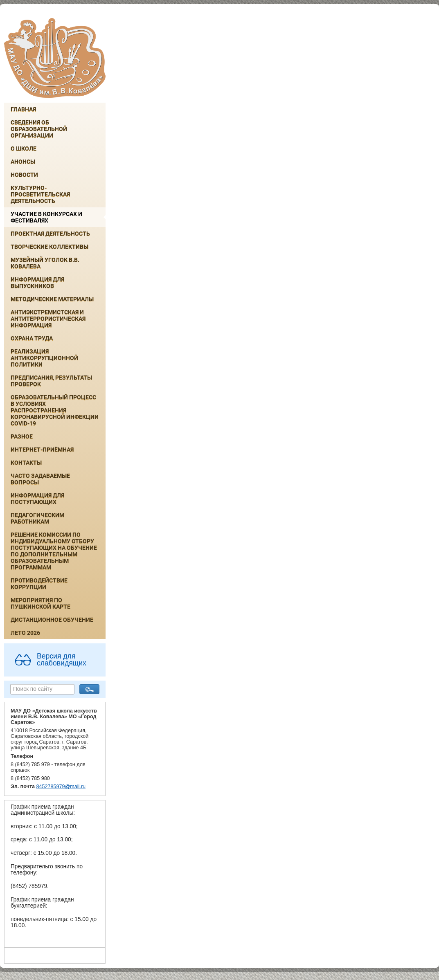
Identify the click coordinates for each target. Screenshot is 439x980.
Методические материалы (52, 299)
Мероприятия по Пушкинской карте (41, 603)
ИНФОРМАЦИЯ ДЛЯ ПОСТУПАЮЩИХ (37, 499)
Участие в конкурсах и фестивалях (46, 217)
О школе (24, 148)
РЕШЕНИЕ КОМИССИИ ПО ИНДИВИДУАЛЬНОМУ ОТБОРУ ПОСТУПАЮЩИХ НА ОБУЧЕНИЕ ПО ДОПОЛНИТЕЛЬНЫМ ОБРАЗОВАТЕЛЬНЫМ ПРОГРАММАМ (54, 551)
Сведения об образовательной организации (39, 129)
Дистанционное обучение (52, 620)
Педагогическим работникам (37, 518)
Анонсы (23, 162)
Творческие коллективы (50, 247)
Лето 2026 (25, 633)
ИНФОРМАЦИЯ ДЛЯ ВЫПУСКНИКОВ (37, 283)
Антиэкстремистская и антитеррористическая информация (48, 319)
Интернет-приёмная (42, 450)
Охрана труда (32, 338)
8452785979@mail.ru (61, 787)
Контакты (26, 463)
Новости (24, 175)
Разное (22, 436)
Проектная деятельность (50, 234)
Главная (23, 109)
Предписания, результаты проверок (51, 381)
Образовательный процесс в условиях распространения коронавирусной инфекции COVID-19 (55, 410)
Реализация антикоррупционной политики (44, 358)
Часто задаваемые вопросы (40, 479)
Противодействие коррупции (39, 584)
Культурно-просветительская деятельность (40, 194)
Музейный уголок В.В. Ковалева (45, 263)
